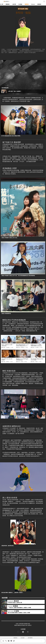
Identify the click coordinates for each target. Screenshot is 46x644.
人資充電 (14, 4)
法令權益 (20, 4)
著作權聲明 (30, 638)
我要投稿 (15, 638)
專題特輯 (8, 4)
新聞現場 (27, 4)
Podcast (33, 4)
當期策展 (39, 4)
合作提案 (23, 638)
